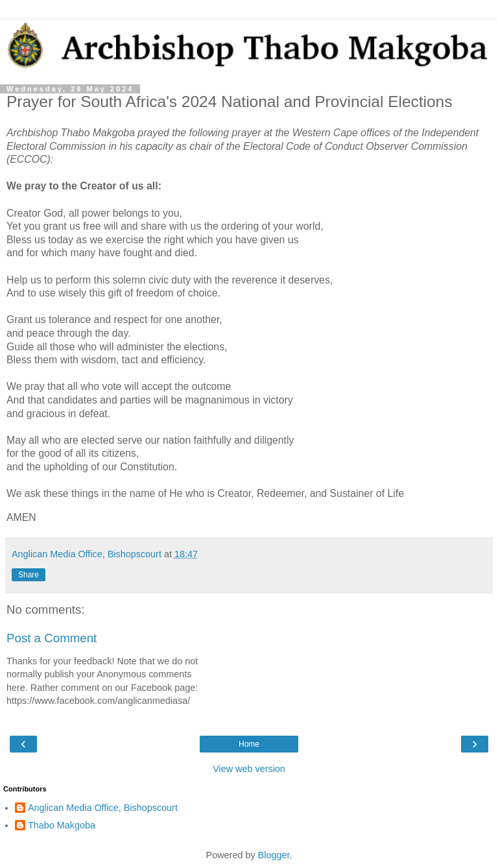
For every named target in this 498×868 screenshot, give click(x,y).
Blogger (274, 855)
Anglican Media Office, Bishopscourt (103, 808)
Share (29, 575)
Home (249, 744)
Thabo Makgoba (62, 825)
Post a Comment (52, 638)
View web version (249, 769)
